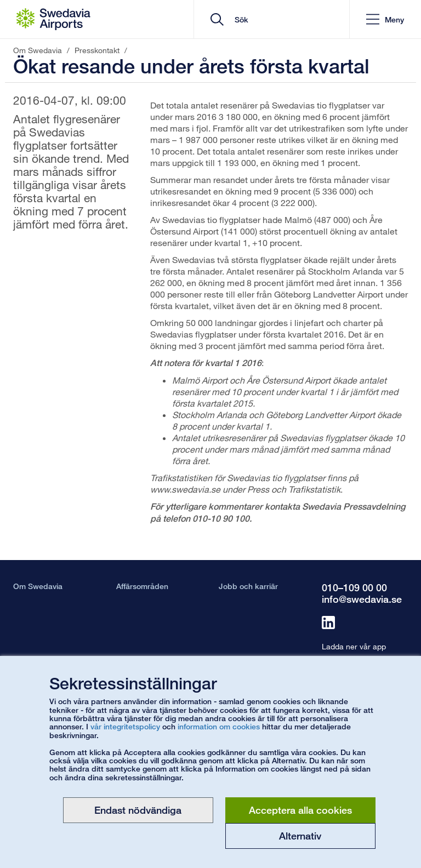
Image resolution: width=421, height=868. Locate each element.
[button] (385, 19)
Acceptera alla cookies (300, 810)
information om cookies (219, 726)
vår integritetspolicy (125, 726)
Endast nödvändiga (138, 810)
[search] (275, 19)
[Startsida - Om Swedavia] (53, 19)
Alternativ (300, 836)
